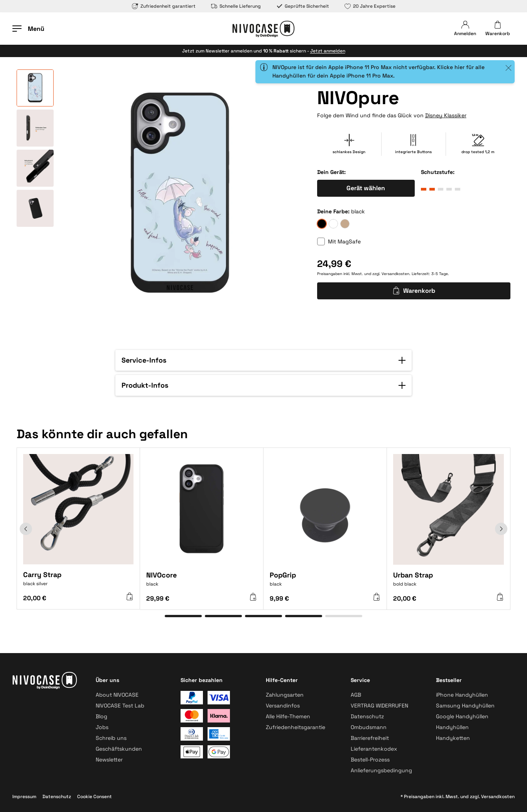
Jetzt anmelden (328, 51)
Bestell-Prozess (370, 760)
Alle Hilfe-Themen (288, 716)
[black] (322, 224)
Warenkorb (414, 291)
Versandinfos (283, 706)
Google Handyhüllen (462, 716)
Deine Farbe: (333, 211)
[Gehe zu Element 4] (304, 616)
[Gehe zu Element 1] (183, 616)
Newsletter (109, 760)
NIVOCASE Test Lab (120, 706)
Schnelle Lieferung (236, 6)
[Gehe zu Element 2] (223, 616)
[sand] (345, 224)
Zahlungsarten (285, 695)
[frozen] (333, 224)
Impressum (24, 797)
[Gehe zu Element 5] (344, 616)
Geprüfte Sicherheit (303, 6)
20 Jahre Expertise (370, 6)
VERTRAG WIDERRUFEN (379, 706)
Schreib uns (111, 738)
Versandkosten (395, 274)
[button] (263, 360)
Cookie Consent (95, 797)
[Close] (508, 68)
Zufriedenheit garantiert (164, 6)
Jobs (102, 727)
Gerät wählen (366, 188)
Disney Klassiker (446, 115)
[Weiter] (501, 529)
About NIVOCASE (117, 695)
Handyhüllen (452, 727)
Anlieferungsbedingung (381, 770)
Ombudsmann (369, 727)
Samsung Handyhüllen (465, 706)
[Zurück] (26, 529)
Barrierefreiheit (370, 738)
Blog (101, 716)
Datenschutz (367, 716)
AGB (356, 695)
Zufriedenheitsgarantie (296, 727)
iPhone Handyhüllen (462, 695)
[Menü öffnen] (28, 29)
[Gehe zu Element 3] (263, 616)
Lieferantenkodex (374, 749)
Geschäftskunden (119, 749)
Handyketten (453, 738)
